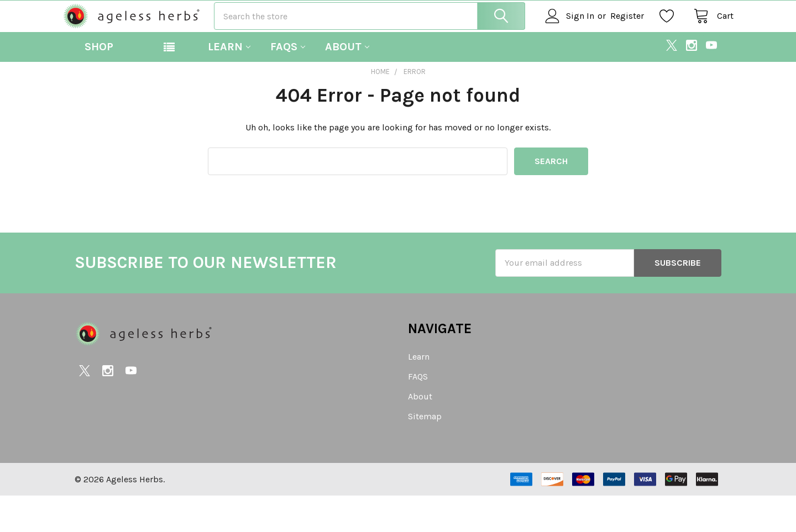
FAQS (288, 83)
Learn (229, 83)
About (347, 83)
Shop (99, 83)
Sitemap (425, 453)
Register (615, 34)
